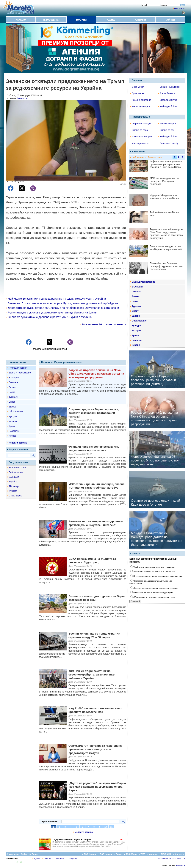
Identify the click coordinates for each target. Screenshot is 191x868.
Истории (13, 421)
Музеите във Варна (141, 137)
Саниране (14, 477)
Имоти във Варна (140, 107)
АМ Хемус (14, 486)
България (14, 378)
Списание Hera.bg (168, 143)
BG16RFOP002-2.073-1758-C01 (171, 859)
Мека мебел (137, 87)
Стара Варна (15, 496)
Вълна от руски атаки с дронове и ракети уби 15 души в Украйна (49, 317)
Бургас (36, 859)
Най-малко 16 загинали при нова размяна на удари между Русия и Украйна (56, 299)
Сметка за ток (166, 130)
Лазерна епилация (140, 100)
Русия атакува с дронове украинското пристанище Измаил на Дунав (52, 312)
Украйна (13, 482)
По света (13, 382)
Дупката (13, 491)
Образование (16, 412)
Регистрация (180, 9)
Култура (13, 416)
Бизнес (12, 387)
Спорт (12, 402)
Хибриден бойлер (168, 107)
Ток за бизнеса (166, 93)
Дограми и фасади (141, 124)
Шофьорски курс (167, 100)
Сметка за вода (139, 130)
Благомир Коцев (17, 468)
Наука (12, 392)
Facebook (181, 865)
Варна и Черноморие (20, 373)
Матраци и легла (140, 143)
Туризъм (13, 397)
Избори (13, 436)
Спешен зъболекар (169, 87)
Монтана (60, 859)
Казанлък (47, 859)
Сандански (72, 859)
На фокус (14, 431)
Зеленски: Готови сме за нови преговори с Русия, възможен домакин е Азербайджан (62, 303)
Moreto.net (23, 98)
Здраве (13, 407)
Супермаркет (138, 93)
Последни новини (18, 368)
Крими (12, 426)
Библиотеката (16, 472)
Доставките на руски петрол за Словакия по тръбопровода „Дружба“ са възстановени (63, 308)
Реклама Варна (167, 124)
